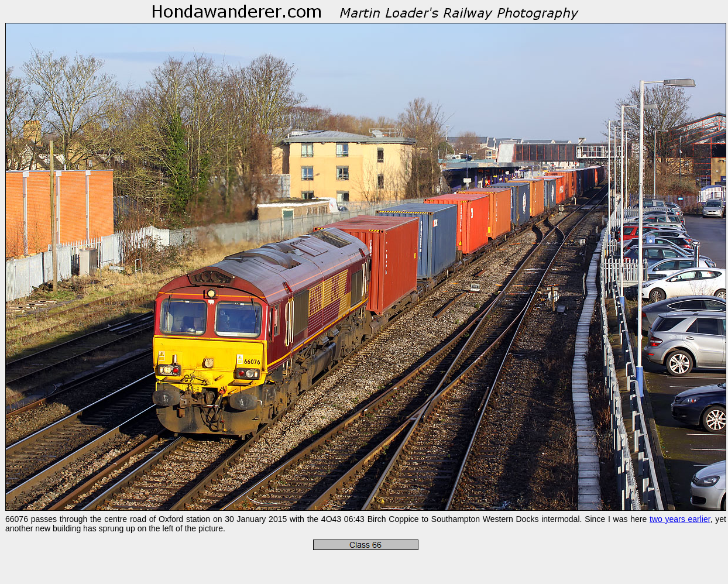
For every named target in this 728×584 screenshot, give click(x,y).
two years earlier (680, 519)
